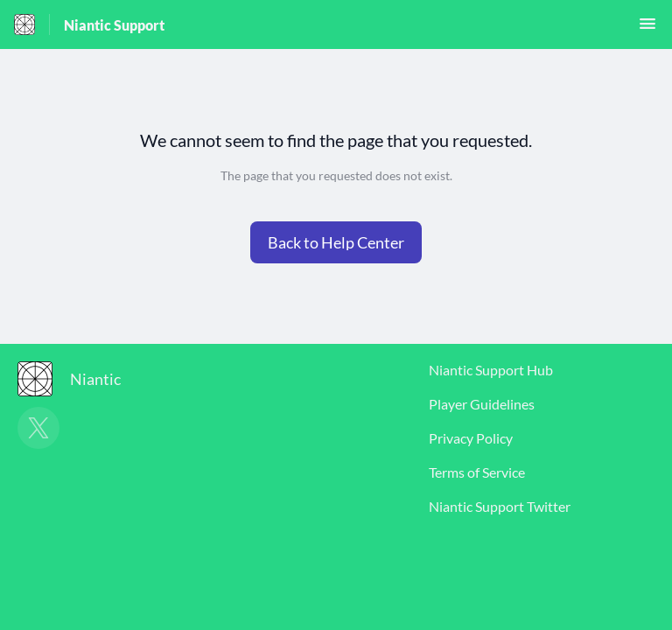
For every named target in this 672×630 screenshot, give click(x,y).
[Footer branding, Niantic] (78, 379)
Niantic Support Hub (491, 370)
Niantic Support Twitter (500, 506)
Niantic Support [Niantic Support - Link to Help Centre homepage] (114, 25)
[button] (647, 28)
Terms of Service (477, 472)
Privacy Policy (471, 438)
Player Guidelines (482, 404)
